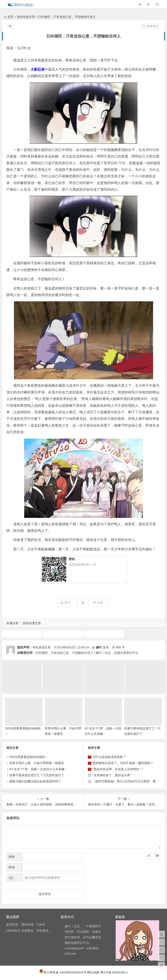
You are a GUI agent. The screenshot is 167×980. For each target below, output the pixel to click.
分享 (98, 603)
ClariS (41, 924)
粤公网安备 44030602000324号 (65, 972)
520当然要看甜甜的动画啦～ (29, 757)
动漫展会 (27, 931)
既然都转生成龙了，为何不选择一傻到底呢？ (123, 763)
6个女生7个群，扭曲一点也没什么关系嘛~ (38, 769)
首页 (9, 17)
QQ (11, 878)
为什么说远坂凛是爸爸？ (109, 757)
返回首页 (12, 924)
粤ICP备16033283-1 (114, 972)
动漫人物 (22, 634)
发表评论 (151, 26)
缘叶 (99, 647)
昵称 (12, 857)
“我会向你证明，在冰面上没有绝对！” (118, 769)
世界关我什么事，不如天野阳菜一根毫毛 (37, 763)
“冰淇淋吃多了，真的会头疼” (112, 775)
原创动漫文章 (26, 17)
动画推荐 (63, 634)
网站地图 (93, 972)
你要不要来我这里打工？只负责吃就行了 (37, 775)
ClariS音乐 (13, 931)
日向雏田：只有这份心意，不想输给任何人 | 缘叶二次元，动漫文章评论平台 (87, 653)
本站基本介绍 (46, 931)
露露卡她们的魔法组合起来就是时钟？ (35, 781)
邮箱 (12, 867)
